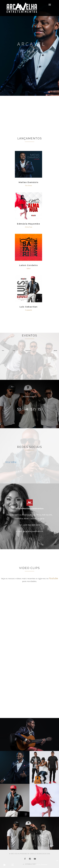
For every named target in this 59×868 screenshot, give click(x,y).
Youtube (54, 578)
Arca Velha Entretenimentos (29, 508)
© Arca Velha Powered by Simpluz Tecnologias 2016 (30, 854)
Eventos (29, 336)
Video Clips (29, 568)
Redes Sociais (29, 447)
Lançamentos (30, 138)
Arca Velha (11, 462)
